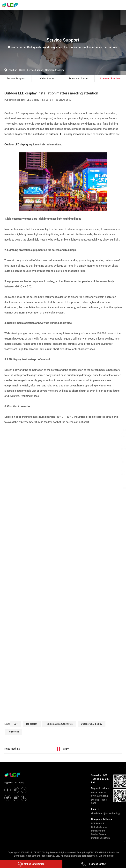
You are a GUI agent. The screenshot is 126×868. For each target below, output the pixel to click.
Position (14, 70)
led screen (14, 732)
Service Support (36, 70)
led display (32, 724)
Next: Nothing (12, 749)
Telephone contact (94, 864)
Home (22, 70)
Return (65, 749)
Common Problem (55, 70)
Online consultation (31, 864)
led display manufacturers (59, 724)
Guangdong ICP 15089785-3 (91, 853)
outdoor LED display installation (67, 134)
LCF (16, 724)
